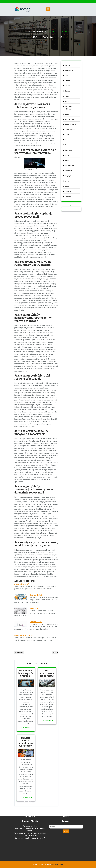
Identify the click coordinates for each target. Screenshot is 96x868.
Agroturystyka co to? (22, 584)
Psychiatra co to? (36, 622)
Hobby (67, 99)
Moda (67, 115)
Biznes (68, 71)
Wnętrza (68, 186)
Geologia (68, 94)
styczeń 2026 (30, 799)
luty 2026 (30, 797)
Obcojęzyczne (70, 129)
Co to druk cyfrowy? (30, 820)
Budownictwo (70, 75)
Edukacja (68, 89)
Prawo (67, 139)
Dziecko (68, 85)
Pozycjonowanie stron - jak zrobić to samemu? (30, 818)
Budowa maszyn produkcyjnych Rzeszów (26, 742)
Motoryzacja (69, 120)
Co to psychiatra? (36, 595)
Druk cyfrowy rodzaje (30, 811)
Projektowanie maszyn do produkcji (26, 673)
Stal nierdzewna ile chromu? (47, 673)
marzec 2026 (30, 794)
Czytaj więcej (26, 728)
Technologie (69, 162)
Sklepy (67, 153)
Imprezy (68, 103)
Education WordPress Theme (48, 864)
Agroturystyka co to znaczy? (24, 635)
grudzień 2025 (30, 801)
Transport (69, 167)
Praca (67, 134)
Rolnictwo (69, 148)
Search (66, 816)
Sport (67, 157)
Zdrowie (68, 190)
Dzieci (67, 80)
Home (30, 32)
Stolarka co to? (35, 608)
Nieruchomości (70, 125)
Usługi (67, 181)
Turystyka (68, 172)
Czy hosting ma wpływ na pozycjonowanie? (30, 823)
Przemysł (39, 32)
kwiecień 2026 (30, 792)
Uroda (67, 176)
